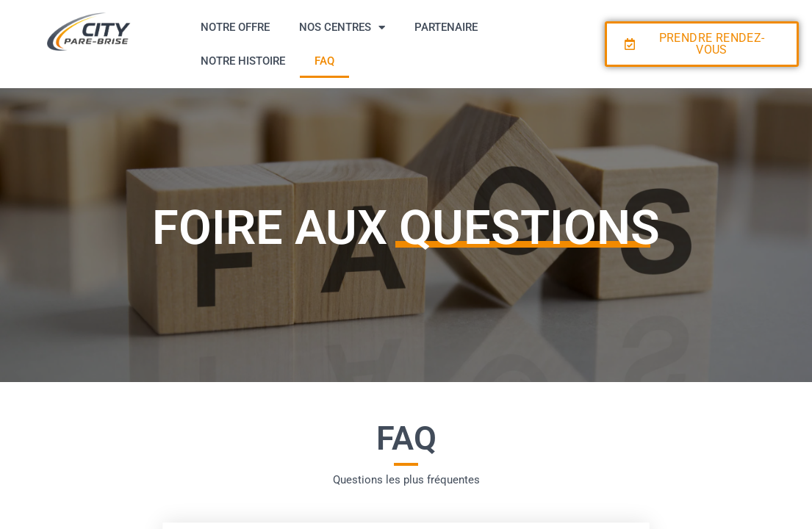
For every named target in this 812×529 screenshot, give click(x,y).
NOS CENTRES (342, 28)
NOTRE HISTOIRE (243, 61)
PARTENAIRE (446, 27)
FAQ (324, 61)
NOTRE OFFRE (235, 27)
